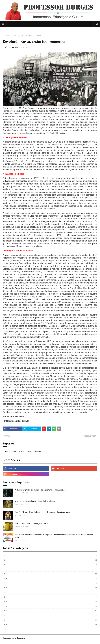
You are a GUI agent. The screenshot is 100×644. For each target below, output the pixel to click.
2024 (50, 560)
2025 (50, 555)
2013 (50, 611)
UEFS (29, 451)
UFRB (6, 451)
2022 (50, 569)
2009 (50, 629)
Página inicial (8, 36)
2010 (50, 625)
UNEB (21, 451)
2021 (50, 574)
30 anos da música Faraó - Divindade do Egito (35, 501)
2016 (50, 597)
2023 (50, 565)
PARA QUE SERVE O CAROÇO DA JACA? (32, 523)
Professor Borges (10, 47)
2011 (50, 620)
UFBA (14, 451)
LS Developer (20, 638)
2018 (50, 588)
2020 (50, 578)
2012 (50, 615)
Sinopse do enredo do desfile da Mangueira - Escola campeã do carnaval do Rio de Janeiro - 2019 (54, 536)
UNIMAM (38, 451)
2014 (50, 606)
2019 (50, 583)
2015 (50, 602)
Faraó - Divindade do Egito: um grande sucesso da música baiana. (43, 512)
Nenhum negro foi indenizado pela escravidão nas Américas (41, 490)
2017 (50, 592)
